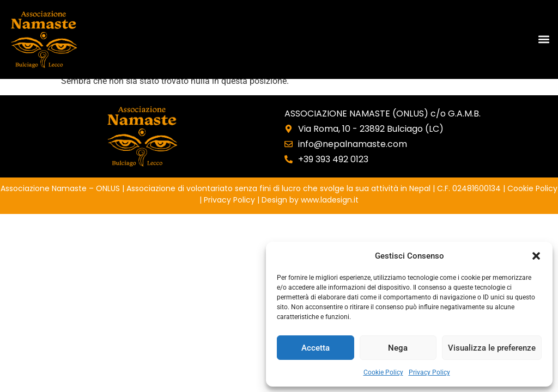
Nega (398, 348)
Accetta (316, 348)
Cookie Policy (383, 372)
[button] (536, 256)
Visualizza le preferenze (492, 348)
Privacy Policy (429, 372)
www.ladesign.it (330, 200)
